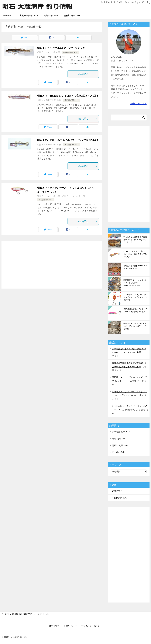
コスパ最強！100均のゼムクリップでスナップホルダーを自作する (135, 297)
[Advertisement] (52, 265)
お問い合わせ (70, 626)
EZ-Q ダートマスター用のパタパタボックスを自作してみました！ (135, 254)
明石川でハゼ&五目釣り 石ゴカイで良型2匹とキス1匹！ (68, 96)
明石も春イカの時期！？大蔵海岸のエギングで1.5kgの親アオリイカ (135, 240)
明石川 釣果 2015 (70, 53)
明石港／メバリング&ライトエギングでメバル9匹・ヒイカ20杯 (135, 326)
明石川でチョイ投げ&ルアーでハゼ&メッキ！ (62, 48)
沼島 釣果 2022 (51, 15)
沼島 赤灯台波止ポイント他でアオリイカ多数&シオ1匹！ (135, 310)
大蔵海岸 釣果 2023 (29, 15)
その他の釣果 (118, 452)
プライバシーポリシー (92, 626)
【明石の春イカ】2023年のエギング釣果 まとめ (135, 267)
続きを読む (87, 74)
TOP (18, 614)
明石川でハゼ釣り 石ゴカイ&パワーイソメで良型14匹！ (68, 140)
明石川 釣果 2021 (72, 15)
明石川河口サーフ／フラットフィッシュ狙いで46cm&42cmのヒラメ (135, 283)
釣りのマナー (118, 491)
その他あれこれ (119, 498)
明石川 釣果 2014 (71, 100)
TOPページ (8, 15)
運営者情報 (54, 626)
